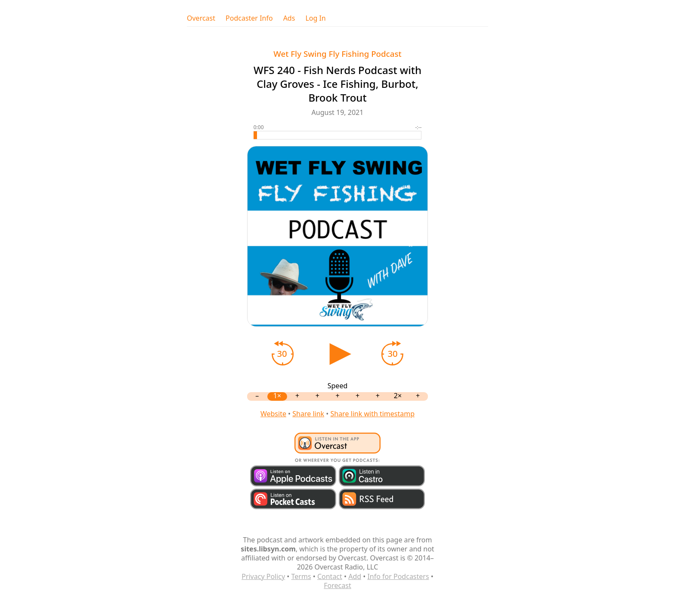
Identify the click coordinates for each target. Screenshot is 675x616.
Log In (315, 18)
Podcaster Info (249, 18)
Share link (308, 414)
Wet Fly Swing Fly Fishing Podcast (337, 54)
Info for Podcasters (398, 576)
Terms (301, 576)
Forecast (337, 585)
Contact (330, 576)
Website (273, 414)
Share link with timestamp (372, 414)
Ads (289, 18)
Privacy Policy (263, 576)
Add (355, 576)
